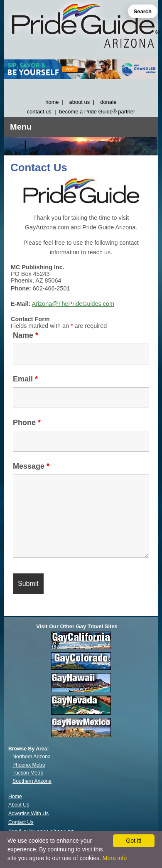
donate (108, 102)
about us (80, 102)
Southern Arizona (32, 781)
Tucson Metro (28, 773)
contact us (39, 112)
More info (115, 858)
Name (26, 335)
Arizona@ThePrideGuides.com (73, 304)
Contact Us (21, 822)
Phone (27, 423)
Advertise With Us (28, 814)
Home (15, 797)
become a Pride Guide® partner (97, 112)
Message (31, 466)
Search (143, 11)
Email (25, 379)
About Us (19, 805)
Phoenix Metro (29, 765)
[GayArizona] (81, 28)
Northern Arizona (32, 757)
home (52, 102)
